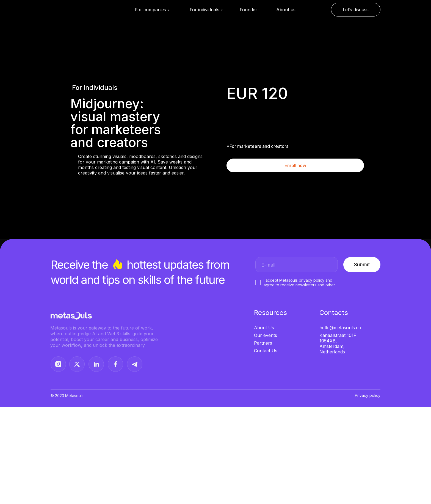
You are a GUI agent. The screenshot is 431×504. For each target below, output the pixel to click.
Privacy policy (368, 395)
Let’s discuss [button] (356, 10)
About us (286, 10)
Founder (248, 10)
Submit (362, 265)
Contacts (334, 313)
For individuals (205, 10)
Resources (270, 313)
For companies (150, 10)
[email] (297, 265)
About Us (264, 328)
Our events (266, 335)
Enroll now (295, 165)
